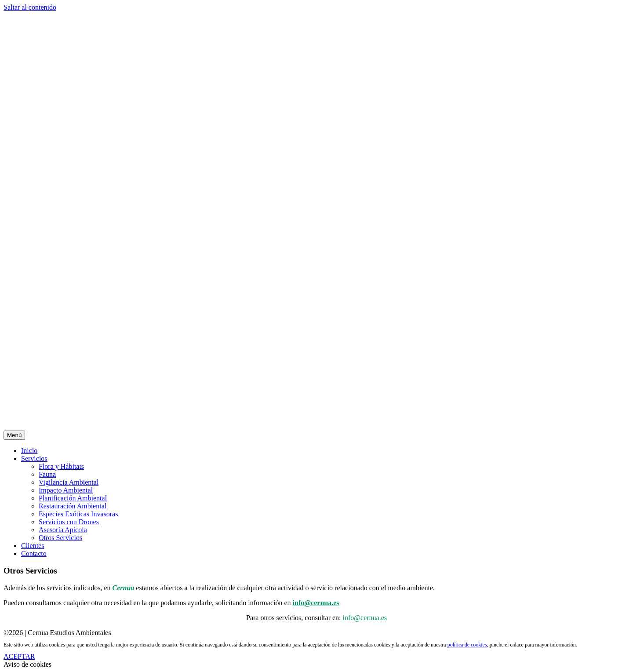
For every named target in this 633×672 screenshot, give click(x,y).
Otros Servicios (60, 538)
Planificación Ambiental (73, 498)
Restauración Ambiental (73, 506)
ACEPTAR (19, 656)
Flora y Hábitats (61, 466)
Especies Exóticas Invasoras (78, 514)
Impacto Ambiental (66, 490)
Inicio (29, 451)
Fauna (47, 474)
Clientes (33, 546)
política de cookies (467, 645)
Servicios (34, 458)
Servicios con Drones (69, 522)
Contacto (34, 553)
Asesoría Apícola (63, 530)
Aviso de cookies (27, 664)
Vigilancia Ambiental (69, 482)
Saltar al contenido (30, 7)
